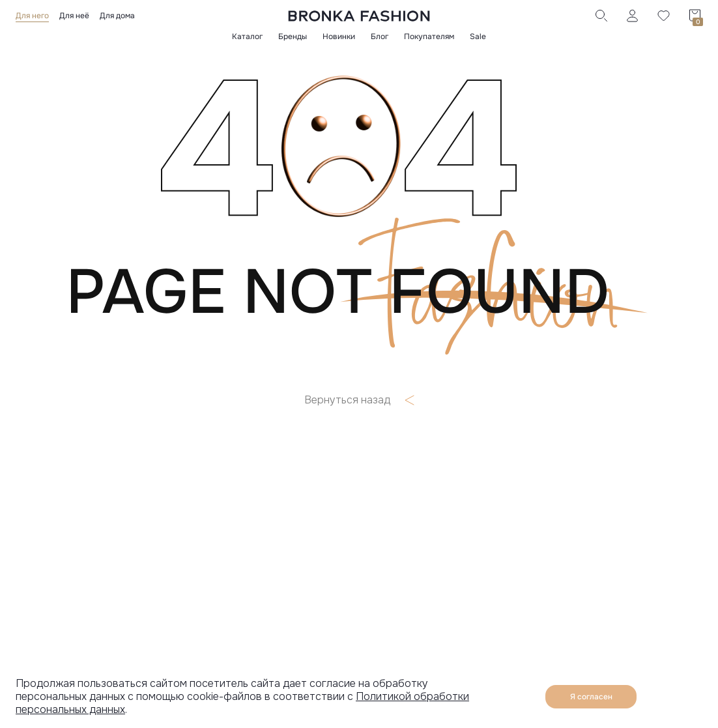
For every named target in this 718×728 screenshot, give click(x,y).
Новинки (339, 36)
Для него (32, 16)
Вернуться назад (359, 400)
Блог (380, 36)
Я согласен (591, 697)
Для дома (117, 16)
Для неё (74, 16)
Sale (478, 36)
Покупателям (429, 36)
